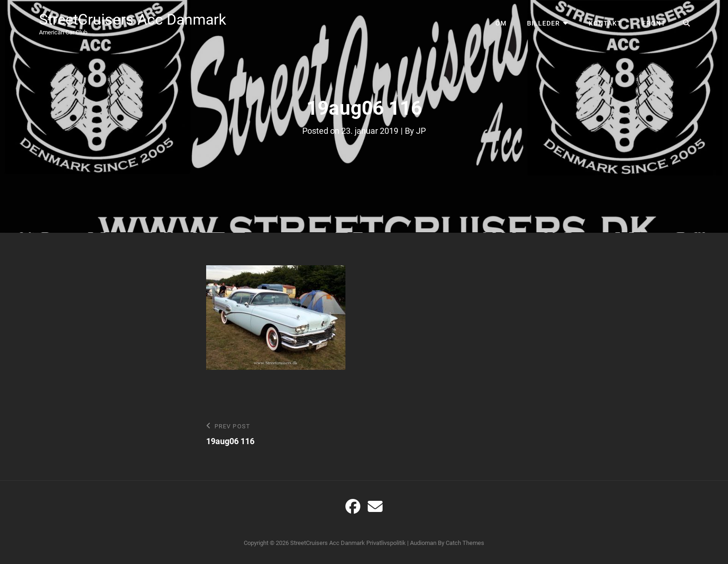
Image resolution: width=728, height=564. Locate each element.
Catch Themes (465, 543)
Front (654, 23)
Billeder (543, 23)
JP (421, 131)
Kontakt (605, 23)
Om (501, 23)
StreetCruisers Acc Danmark (133, 20)
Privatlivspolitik (386, 543)
